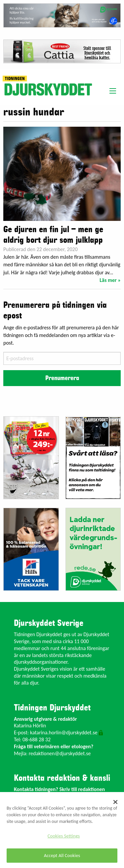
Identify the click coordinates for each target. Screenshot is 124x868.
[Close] (115, 802)
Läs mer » (110, 280)
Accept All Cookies (62, 855)
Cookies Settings (64, 836)
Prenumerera (62, 378)
